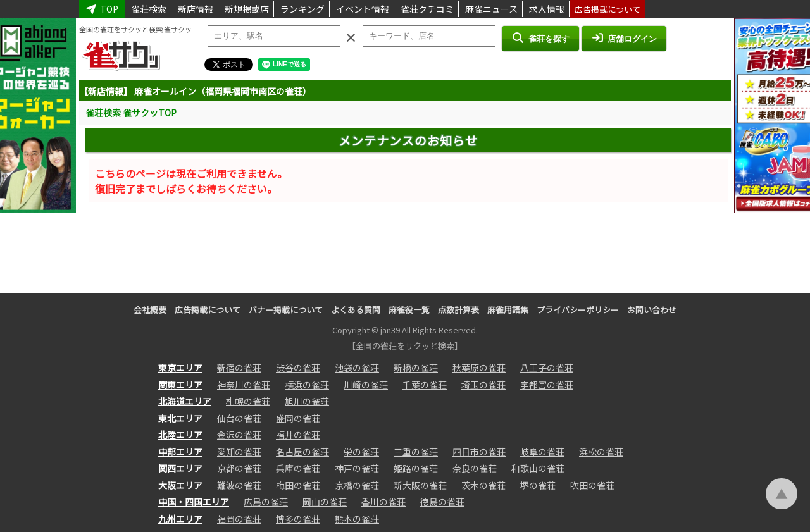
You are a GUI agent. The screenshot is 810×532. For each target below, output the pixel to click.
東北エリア (180, 418)
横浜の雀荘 (307, 385)
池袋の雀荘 (357, 368)
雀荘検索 (149, 9)
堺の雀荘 (538, 485)
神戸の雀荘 (357, 468)
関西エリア (180, 468)
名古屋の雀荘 (302, 452)
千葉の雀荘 (425, 385)
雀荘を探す (540, 38)
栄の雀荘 (361, 452)
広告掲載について (607, 9)
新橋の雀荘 (416, 368)
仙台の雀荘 (239, 418)
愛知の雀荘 (239, 452)
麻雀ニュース (491, 9)
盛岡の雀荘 (298, 418)
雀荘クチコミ (427, 9)
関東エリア (180, 385)
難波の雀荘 (239, 485)
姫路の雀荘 (416, 468)
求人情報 (547, 9)
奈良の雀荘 (475, 468)
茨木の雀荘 (483, 485)
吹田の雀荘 (592, 485)
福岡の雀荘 (239, 519)
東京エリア (180, 368)
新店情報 (196, 9)
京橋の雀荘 (357, 485)
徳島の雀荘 (442, 502)
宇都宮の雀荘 (547, 385)
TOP (102, 9)
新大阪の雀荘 (420, 485)
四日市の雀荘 (479, 452)
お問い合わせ (652, 310)
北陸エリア (180, 435)
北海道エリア (185, 401)
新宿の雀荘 (239, 368)
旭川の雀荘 (307, 401)
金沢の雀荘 (239, 435)
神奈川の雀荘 (244, 385)
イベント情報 (363, 9)
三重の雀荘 (416, 452)
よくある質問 (356, 310)
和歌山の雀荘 (538, 468)
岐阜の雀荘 (542, 452)
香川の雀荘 (383, 502)
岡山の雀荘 (325, 502)
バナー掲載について (286, 310)
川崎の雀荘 (366, 385)
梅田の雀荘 (298, 485)
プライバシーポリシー (578, 310)
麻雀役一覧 (409, 310)
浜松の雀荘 (601, 452)
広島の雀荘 (266, 502)
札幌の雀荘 (248, 401)
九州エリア (180, 519)
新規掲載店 (247, 9)
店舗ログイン (624, 38)
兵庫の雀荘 (298, 468)
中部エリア (180, 452)
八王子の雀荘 (547, 368)
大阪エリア (180, 485)
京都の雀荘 (239, 468)
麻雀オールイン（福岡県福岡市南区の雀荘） (223, 91)
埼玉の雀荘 (483, 385)
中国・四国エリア (194, 502)
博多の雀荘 (298, 519)
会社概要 (150, 310)
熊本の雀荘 (357, 519)
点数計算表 (458, 310)
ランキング (302, 9)
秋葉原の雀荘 (479, 368)
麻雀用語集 (508, 310)
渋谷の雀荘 (298, 368)
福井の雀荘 (298, 435)
